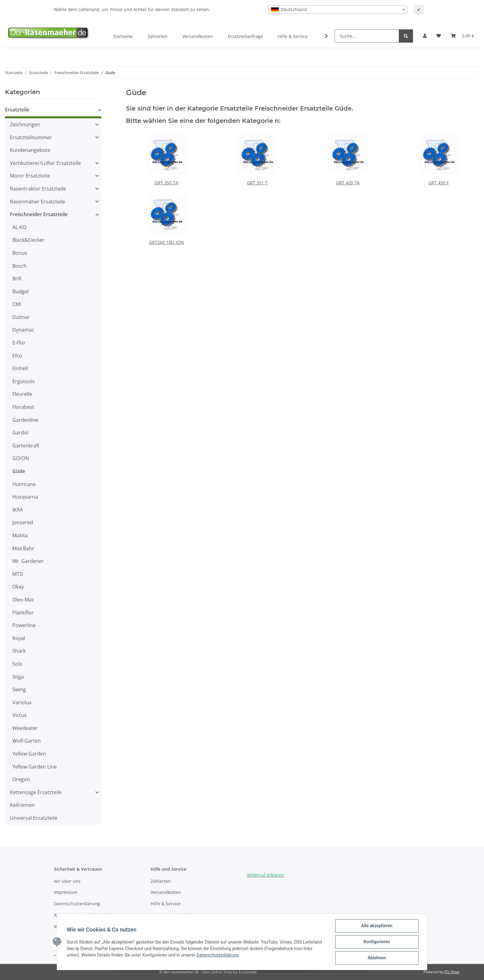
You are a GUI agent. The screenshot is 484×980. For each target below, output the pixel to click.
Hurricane (24, 484)
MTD (18, 574)
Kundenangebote (30, 150)
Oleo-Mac (23, 600)
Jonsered (23, 522)
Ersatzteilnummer (31, 137)
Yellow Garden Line (35, 767)
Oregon (21, 779)
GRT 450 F (439, 183)
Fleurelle (22, 394)
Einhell (20, 368)
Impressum (66, 892)
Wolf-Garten (27, 741)
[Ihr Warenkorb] (462, 36)
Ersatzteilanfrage (245, 36)
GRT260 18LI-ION (167, 242)
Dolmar (21, 317)
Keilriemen (22, 805)
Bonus (20, 253)
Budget (21, 291)
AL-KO (19, 227)
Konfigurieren (376, 942)
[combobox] (338, 10)
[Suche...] (367, 36)
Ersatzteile (17, 110)
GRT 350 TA (166, 183)
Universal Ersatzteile (34, 818)
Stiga (18, 677)
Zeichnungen (25, 124)
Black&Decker (28, 240)
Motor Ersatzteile (30, 176)
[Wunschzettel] (439, 36)
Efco (17, 356)
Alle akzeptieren (376, 926)
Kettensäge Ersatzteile (36, 792)
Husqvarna (25, 497)
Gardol (20, 433)
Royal (19, 638)
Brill (17, 279)
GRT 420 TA (348, 183)
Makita (20, 535)
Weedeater (25, 728)
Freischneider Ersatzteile (39, 214)
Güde (19, 471)
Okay (18, 587)
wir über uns (67, 881)
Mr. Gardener (28, 561)
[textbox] (338, 10)
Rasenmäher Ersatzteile (38, 202)
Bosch (19, 266)
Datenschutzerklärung (77, 904)
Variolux (22, 702)
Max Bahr (23, 548)
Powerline (24, 625)
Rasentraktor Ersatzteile (38, 189)
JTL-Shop (452, 972)
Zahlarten (158, 36)
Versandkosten (198, 36)
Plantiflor (23, 613)
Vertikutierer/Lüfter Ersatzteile (45, 163)
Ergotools (24, 381)
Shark (19, 651)
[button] (425, 36)
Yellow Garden (29, 754)
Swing (19, 689)
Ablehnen (376, 958)
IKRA (18, 510)
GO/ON (21, 458)
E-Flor (19, 343)
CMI (17, 304)
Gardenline (25, 420)
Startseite (123, 36)
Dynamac (23, 330)
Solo (17, 664)
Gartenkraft (26, 446)
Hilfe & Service (293, 36)
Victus (19, 715)
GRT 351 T (257, 183)
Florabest (23, 407)
